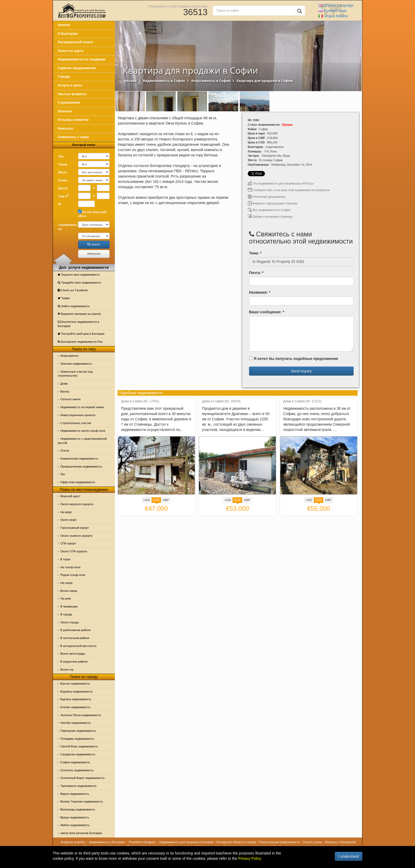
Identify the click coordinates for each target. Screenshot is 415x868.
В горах (65, 559)
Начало (64, 25)
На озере (66, 583)
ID (60, 204)
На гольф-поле (70, 567)
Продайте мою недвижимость (80, 283)
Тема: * (255, 253)
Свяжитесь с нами (73, 137)
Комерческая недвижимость (79, 459)
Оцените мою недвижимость (79, 275)
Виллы (65, 391)
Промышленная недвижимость (81, 466)
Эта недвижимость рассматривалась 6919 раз (281, 183)
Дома (64, 384)
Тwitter (64, 298)
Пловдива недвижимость (77, 739)
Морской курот (70, 496)
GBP (166, 500)
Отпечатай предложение (267, 197)
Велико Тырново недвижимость (82, 801)
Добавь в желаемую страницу (270, 217)
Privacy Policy (250, 858)
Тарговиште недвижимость (78, 786)
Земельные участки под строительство (75, 374)
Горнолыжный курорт (75, 528)
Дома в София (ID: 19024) (221, 401)
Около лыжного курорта (76, 536)
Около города (70, 622)
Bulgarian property (73, 842)
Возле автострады (73, 654)
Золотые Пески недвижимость (81, 715)
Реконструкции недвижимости (279, 842)
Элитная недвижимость (76, 364)
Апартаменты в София (211, 81)
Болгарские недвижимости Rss (80, 342)
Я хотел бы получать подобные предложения (294, 359)
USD (147, 500)
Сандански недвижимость (78, 754)
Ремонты (65, 128)
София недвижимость (75, 762)
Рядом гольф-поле (73, 575)
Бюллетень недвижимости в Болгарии (78, 324)
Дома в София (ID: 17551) (140, 401)
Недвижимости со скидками (82, 59)
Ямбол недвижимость (75, 825)
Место (63, 172)
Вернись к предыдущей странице (273, 203)
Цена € (63, 188)
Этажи (63, 180)
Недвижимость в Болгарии (107, 842)
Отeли (65, 451)
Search (94, 244)
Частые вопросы (72, 94)
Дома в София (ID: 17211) (302, 401)
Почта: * (256, 273)
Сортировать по (66, 227)
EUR (156, 501)
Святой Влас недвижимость (79, 746)
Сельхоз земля (70, 399)
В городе (66, 614)
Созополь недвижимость (77, 770)
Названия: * (260, 292)
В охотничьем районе (75, 638)
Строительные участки (76, 423)
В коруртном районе (74, 662)
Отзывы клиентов (73, 120)
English (336, 5)
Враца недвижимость (75, 817)
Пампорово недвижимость (78, 731)
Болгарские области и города (236, 842)
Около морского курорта (77, 504)
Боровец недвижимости (76, 691)
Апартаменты (69, 356)
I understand (349, 856)
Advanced (94, 254)
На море (66, 512)
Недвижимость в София (164, 81)
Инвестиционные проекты (78, 415)
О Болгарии (68, 34)
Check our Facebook (73, 290)
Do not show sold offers (92, 214)
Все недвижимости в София (269, 210)
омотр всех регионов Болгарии (81, 833)
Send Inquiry (301, 371)
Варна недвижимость (75, 794)
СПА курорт (68, 543)
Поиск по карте (71, 51)
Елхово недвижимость (75, 707)
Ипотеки (65, 111)
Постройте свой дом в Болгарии (81, 334)
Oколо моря (68, 520)
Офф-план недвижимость (78, 482)
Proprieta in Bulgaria (142, 842)
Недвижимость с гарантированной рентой (82, 441)
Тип (61, 156)
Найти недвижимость (74, 306)
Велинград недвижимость (78, 809)
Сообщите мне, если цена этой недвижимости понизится (289, 190)
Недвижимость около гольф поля (83, 431)
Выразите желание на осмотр (79, 314)
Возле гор (67, 669)
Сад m (64, 195)
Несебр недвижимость (76, 723)
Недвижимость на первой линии (82, 407)
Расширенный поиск (75, 42)
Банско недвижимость (75, 684)
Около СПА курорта (74, 551)
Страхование (69, 102)
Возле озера (69, 591)
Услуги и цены (70, 85)
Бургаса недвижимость (76, 699)
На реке (66, 598)
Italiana (333, 16)
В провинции (69, 606)
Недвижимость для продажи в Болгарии (178, 6)
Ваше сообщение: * (267, 312)
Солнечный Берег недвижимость (82, 778)
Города (64, 76)
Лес (63, 474)
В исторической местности (78, 646)
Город (63, 164)
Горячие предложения (77, 68)
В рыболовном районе (76, 630)
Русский (332, 11)
